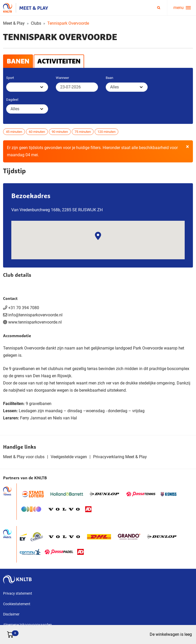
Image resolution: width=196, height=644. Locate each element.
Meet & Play (14, 23)
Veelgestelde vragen (69, 457)
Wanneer (62, 78)
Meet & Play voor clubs (24, 457)
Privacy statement (18, 593)
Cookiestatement (17, 604)
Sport (10, 78)
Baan (109, 78)
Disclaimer (11, 614)
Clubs (36, 23)
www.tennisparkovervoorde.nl (35, 322)
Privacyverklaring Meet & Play (120, 457)
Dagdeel (12, 100)
